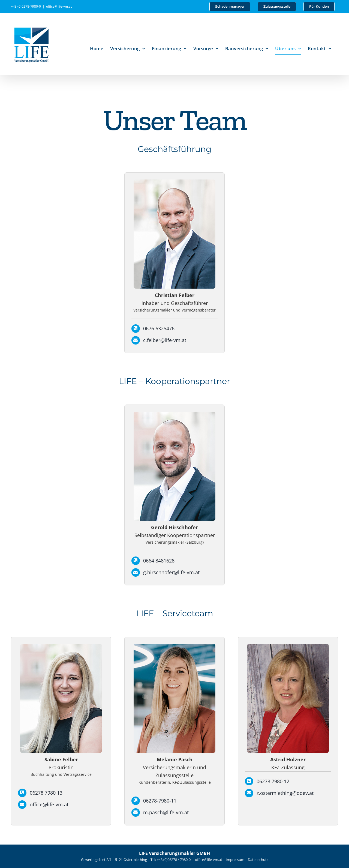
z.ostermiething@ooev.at (285, 793)
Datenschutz (258, 860)
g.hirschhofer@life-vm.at (171, 572)
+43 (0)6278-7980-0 (26, 6)
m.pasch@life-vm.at (166, 812)
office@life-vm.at (59, 6)
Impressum (235, 860)
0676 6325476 (159, 328)
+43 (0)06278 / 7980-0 (174, 860)
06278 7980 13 (46, 793)
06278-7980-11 (160, 801)
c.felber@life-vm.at (165, 340)
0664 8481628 (159, 561)
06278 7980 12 (273, 781)
